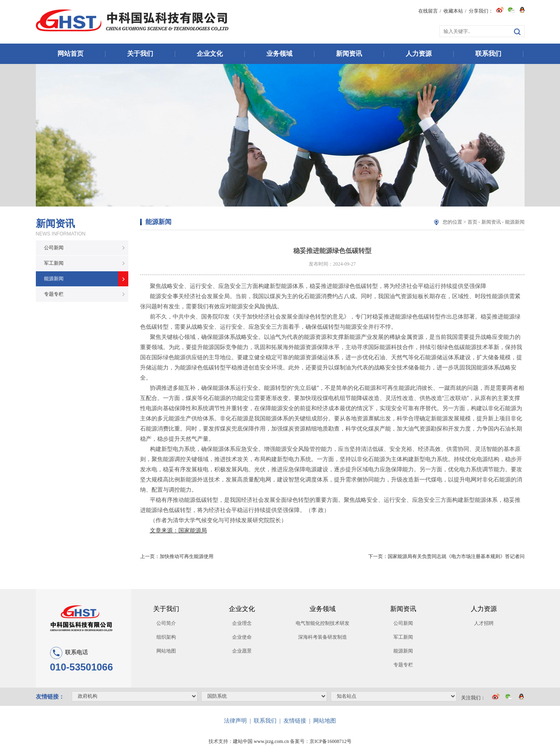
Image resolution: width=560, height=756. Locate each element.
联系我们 (488, 54)
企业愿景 (242, 651)
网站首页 (70, 54)
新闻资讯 (349, 54)
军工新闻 (54, 263)
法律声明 (235, 721)
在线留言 (428, 11)
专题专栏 (54, 294)
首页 (472, 222)
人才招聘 (484, 623)
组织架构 (166, 637)
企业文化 (210, 54)
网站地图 (166, 651)
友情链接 (295, 721)
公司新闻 (54, 248)
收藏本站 (453, 11)
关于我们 (140, 54)
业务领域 (279, 54)
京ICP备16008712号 (331, 741)
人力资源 (419, 54)
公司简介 (166, 623)
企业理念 (242, 623)
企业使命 (242, 637)
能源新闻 (54, 279)
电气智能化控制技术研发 (323, 623)
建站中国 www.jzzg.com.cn (261, 741)
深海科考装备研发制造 (323, 637)
